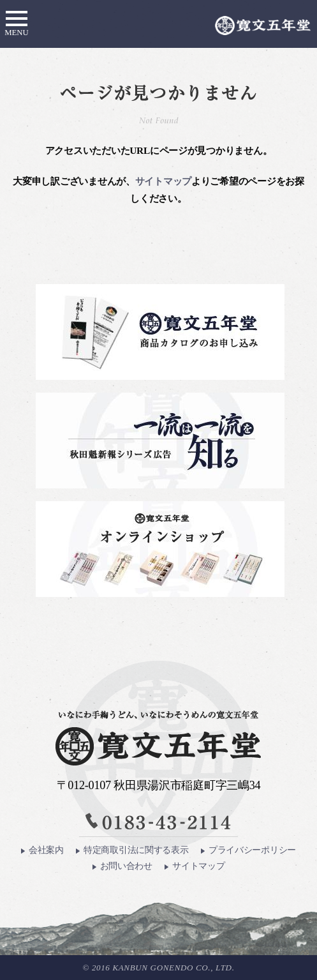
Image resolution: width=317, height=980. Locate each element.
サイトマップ (163, 181)
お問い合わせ (122, 866)
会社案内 (42, 850)
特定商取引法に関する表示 (132, 850)
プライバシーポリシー (248, 850)
